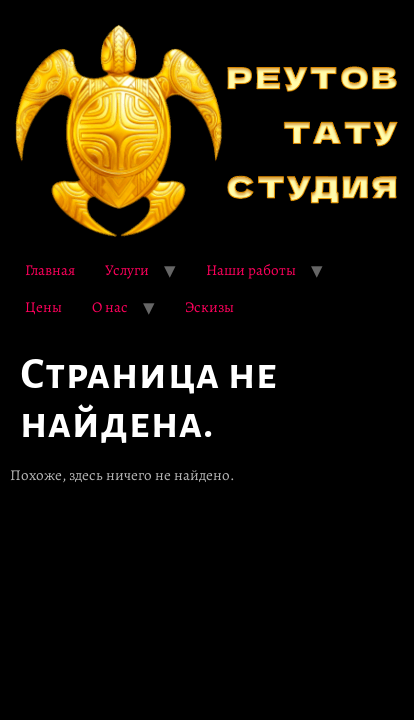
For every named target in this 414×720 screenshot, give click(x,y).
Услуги (127, 270)
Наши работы (251, 270)
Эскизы (209, 307)
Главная (50, 270)
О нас (110, 307)
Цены (43, 307)
